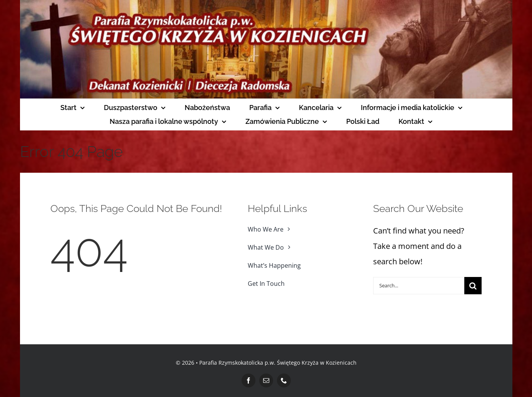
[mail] (266, 380)
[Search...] (419, 286)
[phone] (284, 380)
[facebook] (248, 380)
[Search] (473, 286)
